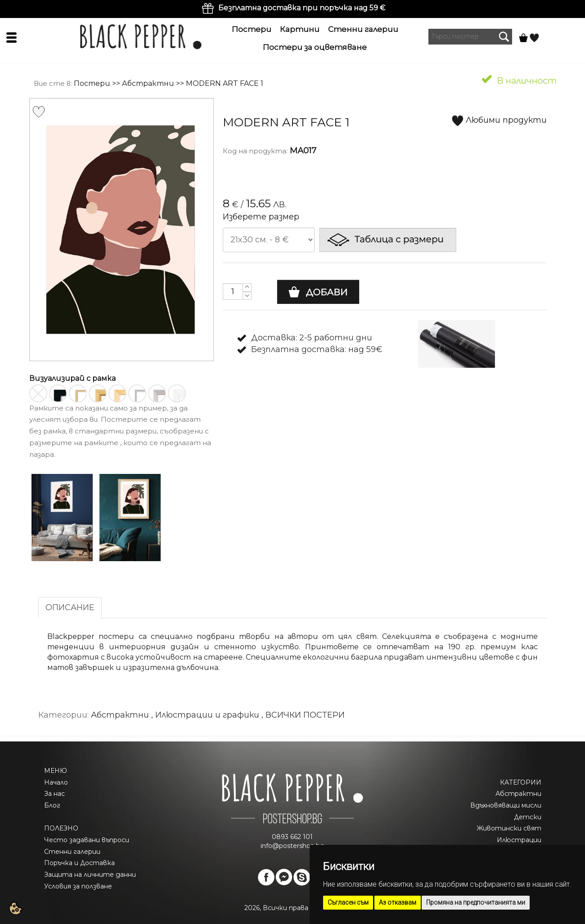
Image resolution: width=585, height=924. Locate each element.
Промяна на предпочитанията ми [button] (476, 902)
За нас (54, 794)
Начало (56, 782)
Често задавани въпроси (87, 840)
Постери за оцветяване (315, 47)
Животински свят (509, 828)
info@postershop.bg (292, 846)
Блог (52, 805)
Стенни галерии (363, 29)
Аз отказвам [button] (398, 902)
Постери (252, 29)
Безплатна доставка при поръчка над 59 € (302, 8)
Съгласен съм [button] (348, 902)
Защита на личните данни (90, 875)
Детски (528, 817)
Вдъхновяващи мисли (506, 805)
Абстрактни (148, 83)
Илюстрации (519, 840)
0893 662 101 (292, 837)
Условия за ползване (78, 886)
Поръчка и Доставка (79, 863)
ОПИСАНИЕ (70, 607)
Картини (300, 29)
